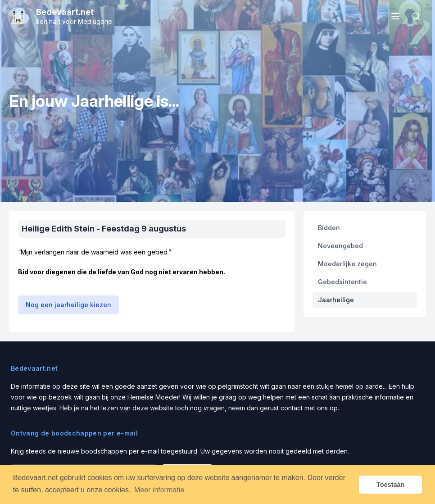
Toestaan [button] (390, 485)
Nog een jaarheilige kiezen (68, 305)
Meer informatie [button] (159, 490)
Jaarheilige (336, 300)
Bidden (329, 228)
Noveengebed (340, 246)
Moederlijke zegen (347, 264)
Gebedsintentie (342, 282)
